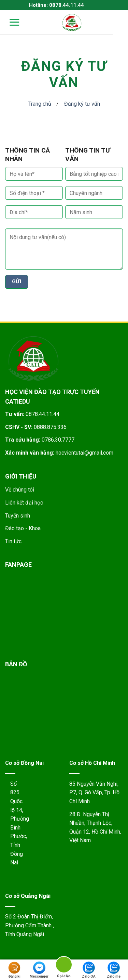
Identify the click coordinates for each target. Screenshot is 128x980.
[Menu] (10, 22)
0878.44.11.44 (42, 414)
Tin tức (13, 541)
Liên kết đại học (24, 503)
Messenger (39, 970)
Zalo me (114, 970)
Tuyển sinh (18, 516)
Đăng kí (14, 970)
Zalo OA (89, 970)
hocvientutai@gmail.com (84, 453)
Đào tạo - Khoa (23, 528)
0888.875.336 (50, 427)
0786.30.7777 (58, 440)
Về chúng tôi (20, 490)
